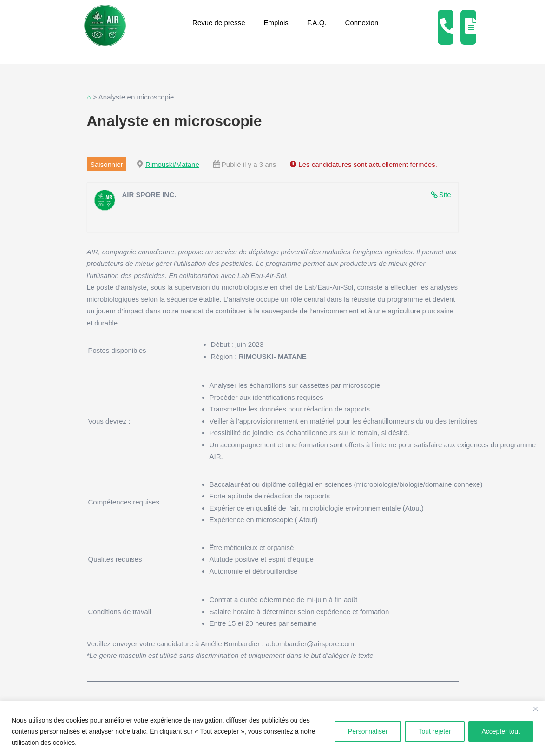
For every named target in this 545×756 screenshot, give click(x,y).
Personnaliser (368, 731)
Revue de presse (219, 23)
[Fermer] (535, 709)
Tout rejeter (434, 731)
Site (445, 195)
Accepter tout (501, 731)
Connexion (362, 23)
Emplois (276, 23)
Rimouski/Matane (172, 164)
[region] (272, 728)
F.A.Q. (317, 23)
